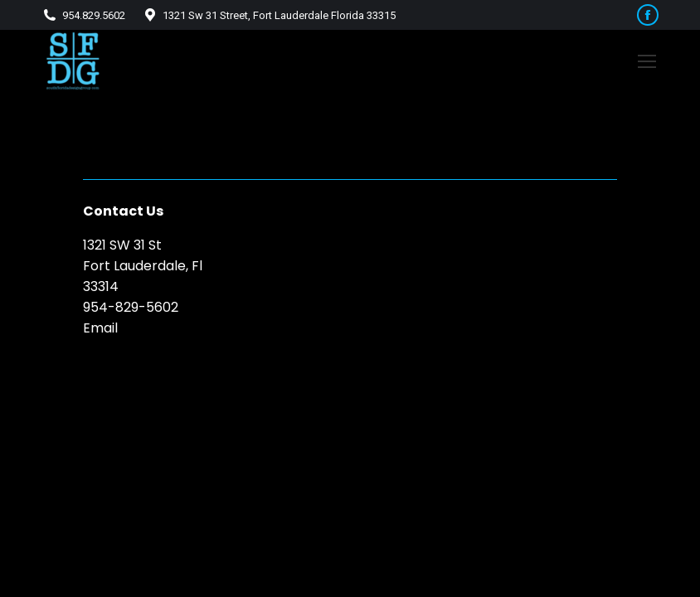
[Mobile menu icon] (647, 61)
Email (100, 328)
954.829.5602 (83, 15)
